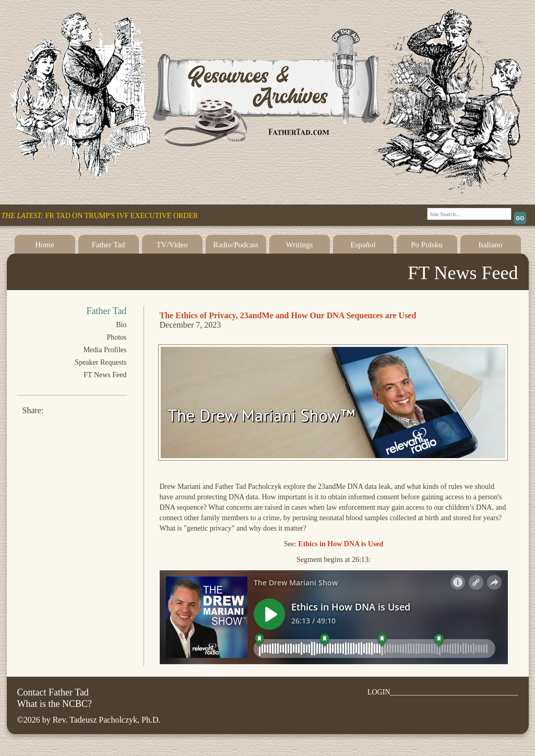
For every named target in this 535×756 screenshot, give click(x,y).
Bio (121, 325)
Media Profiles (105, 350)
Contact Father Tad (53, 692)
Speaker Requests (100, 362)
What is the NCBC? (55, 704)
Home (45, 245)
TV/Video (172, 245)
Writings (300, 245)
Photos (116, 337)
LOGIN (379, 692)
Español (363, 245)
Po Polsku (426, 245)
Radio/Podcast (236, 245)
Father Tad (108, 245)
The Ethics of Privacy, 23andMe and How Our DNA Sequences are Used (288, 315)
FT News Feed (105, 375)
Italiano (491, 245)
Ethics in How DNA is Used (341, 544)
